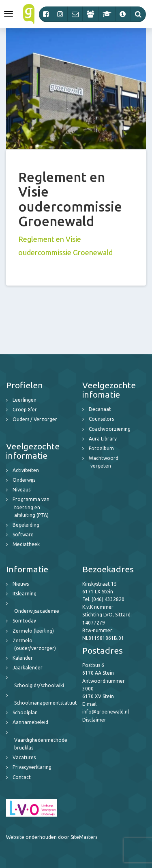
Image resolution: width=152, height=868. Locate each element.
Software (23, 535)
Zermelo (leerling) (33, 631)
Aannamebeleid (30, 722)
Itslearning (25, 594)
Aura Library (103, 439)
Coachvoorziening (110, 429)
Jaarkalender (28, 668)
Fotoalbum (101, 448)
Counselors (101, 419)
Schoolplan (25, 712)
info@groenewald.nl (106, 712)
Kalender (23, 658)
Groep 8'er (25, 410)
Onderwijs (24, 480)
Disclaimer (94, 720)
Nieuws (21, 584)
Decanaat (100, 409)
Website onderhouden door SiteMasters (52, 837)
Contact (22, 777)
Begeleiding (26, 525)
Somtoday (24, 621)
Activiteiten (26, 470)
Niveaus (21, 490)
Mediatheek (26, 544)
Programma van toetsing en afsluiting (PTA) (31, 507)
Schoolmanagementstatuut (46, 703)
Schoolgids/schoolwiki (39, 685)
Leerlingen (25, 400)
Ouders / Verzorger (35, 419)
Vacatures (24, 757)
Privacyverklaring (32, 767)
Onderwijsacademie (37, 611)
